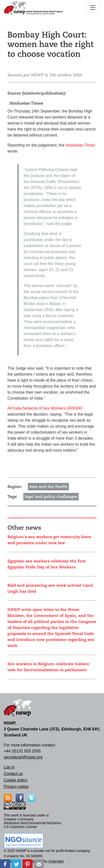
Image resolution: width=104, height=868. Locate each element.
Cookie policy (16, 780)
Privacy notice (16, 787)
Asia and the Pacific (48, 487)
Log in (9, 767)
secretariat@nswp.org (23, 757)
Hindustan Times (80, 145)
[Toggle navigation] (93, 8)
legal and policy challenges (51, 497)
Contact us (13, 774)
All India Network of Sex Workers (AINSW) (45, 408)
